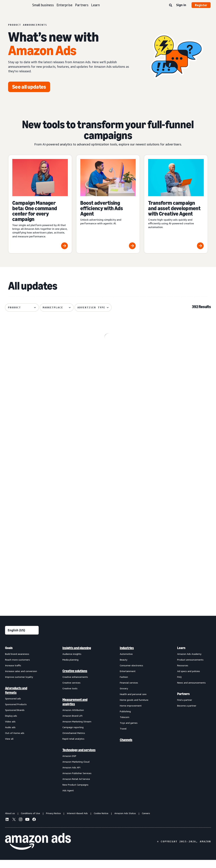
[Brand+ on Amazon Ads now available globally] (108, 562)
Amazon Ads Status (125, 821)
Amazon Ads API (71, 775)
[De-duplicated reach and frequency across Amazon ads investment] (178, 356)
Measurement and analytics (75, 710)
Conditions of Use (30, 821)
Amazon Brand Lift (72, 724)
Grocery (124, 696)
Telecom (125, 725)
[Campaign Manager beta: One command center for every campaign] (40, 204)
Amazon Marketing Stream (77, 729)
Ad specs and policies (189, 679)
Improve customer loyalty (19, 685)
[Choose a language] (22, 638)
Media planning (70, 668)
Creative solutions (75, 679)
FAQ (179, 685)
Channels (126, 748)
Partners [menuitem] (183, 702)
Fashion (124, 685)
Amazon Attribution (73, 718)
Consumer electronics (131, 673)
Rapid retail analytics (73, 747)
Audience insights (72, 662)
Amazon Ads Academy (189, 662)
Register (201, 5)
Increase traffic (13, 673)
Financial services (129, 691)
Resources (183, 673)
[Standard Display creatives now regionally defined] (178, 426)
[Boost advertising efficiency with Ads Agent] (108, 204)
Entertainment (128, 679)
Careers (146, 821)
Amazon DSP (69, 764)
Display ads (11, 724)
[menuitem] (22, 727)
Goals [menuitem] (9, 656)
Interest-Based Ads (77, 821)
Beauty (124, 668)
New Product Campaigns (75, 793)
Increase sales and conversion (21, 679)
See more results (108, 606)
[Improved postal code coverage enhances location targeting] (108, 493)
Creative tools (70, 696)
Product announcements (190, 668)
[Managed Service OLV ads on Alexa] (108, 426)
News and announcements (191, 691)
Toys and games (129, 731)
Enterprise (64, 5)
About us (10, 821)
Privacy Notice (53, 821)
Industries (127, 656)
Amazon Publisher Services (77, 781)
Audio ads (10, 735)
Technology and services (79, 758)
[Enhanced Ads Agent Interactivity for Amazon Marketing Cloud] (38, 426)
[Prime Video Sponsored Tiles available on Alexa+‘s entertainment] (108, 356)
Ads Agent (68, 798)
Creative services (71, 691)
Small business (43, 5)
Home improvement (131, 714)
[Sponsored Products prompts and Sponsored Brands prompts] (38, 493)
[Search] (171, 5)
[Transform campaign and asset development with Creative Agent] (176, 204)
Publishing (125, 719)
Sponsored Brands (15, 718)
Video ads (10, 729)
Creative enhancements (75, 685)
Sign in (181, 5)
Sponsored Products (16, 712)
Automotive (126, 662)
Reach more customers (17, 668)
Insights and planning (77, 656)
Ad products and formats (16, 698)
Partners (82, 5)
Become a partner (187, 714)
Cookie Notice (101, 821)
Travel (123, 736)
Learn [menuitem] (181, 656)
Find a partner (185, 708)
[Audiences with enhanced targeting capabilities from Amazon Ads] (178, 493)
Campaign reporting (73, 735)
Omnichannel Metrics (74, 741)
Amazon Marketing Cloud (76, 770)
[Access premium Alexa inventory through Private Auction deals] (38, 562)
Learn (95, 5)
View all (9, 747)
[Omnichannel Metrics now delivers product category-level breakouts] (38, 356)
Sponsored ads (13, 706)
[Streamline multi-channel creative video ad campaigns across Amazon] (178, 562)
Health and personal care (133, 702)
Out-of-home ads (15, 741)
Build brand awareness (17, 662)
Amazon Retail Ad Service (76, 787)
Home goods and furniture (134, 708)
